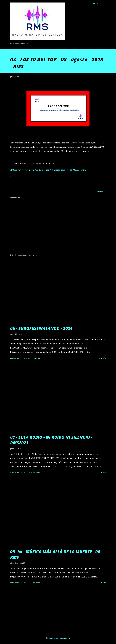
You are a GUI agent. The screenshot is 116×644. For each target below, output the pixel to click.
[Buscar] (96, 4)
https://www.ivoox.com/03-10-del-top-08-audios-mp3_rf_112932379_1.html (49, 170)
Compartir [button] (99, 191)
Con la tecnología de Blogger (58, 638)
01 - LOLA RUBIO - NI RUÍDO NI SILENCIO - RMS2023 (51, 440)
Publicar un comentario (31, 358)
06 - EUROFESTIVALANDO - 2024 (41, 328)
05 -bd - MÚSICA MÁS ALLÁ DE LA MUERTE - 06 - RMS (56, 554)
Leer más (102, 358)
